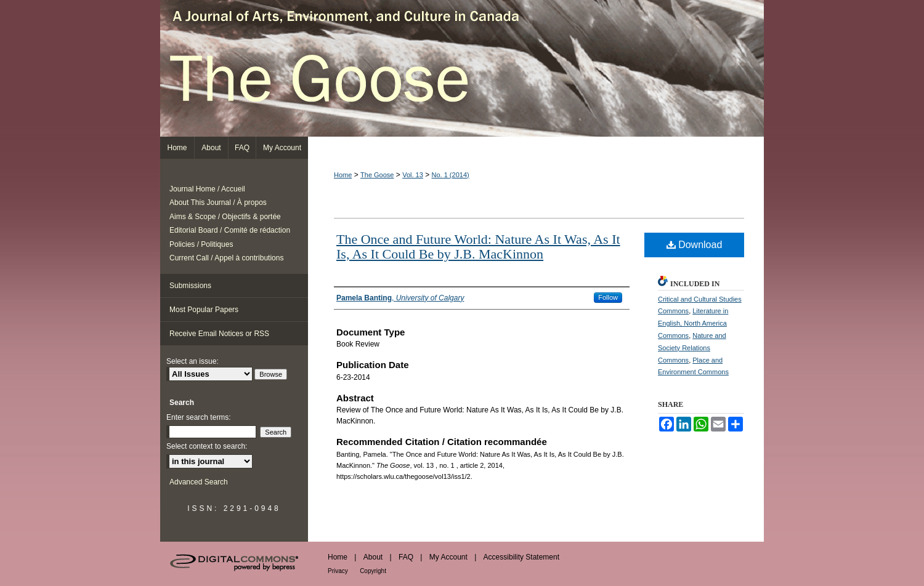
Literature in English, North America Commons (693, 323)
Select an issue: (192, 361)
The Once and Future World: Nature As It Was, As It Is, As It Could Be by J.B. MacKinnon (478, 247)
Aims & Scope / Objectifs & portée (225, 217)
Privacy (338, 571)
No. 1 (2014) (451, 175)
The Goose (462, 68)
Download (695, 245)
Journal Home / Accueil (207, 189)
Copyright (373, 571)
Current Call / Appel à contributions (226, 258)
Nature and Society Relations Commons (692, 348)
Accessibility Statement (521, 557)
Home (343, 175)
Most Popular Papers (204, 310)
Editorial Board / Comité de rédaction (230, 230)
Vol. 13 (413, 175)
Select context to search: (207, 446)
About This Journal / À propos (218, 203)
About (373, 557)
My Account (448, 557)
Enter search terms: (199, 417)
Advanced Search (199, 482)
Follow (608, 297)
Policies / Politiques (201, 244)
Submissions (190, 286)
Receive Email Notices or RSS (219, 334)
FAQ (406, 557)
